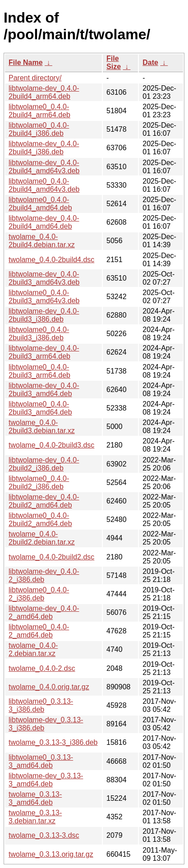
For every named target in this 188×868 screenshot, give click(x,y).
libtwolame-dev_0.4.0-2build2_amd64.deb (44, 501)
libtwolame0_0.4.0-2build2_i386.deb (39, 482)
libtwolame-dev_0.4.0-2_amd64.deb (44, 612)
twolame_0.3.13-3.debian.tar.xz (35, 817)
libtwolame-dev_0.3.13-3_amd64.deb (46, 780)
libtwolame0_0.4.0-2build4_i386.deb (39, 129)
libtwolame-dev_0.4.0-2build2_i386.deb (44, 464)
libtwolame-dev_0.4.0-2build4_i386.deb (44, 148)
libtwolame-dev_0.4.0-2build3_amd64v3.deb (44, 278)
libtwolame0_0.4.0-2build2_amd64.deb (40, 519)
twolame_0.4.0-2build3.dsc (51, 445)
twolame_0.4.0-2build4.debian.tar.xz (42, 241)
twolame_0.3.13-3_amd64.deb (35, 798)
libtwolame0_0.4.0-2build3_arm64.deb (39, 371)
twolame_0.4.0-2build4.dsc (51, 260)
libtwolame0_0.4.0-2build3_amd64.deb (40, 408)
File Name (26, 62)
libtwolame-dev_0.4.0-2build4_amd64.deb (44, 222)
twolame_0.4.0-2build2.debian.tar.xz (42, 538)
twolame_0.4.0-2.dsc (42, 668)
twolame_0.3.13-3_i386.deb (53, 742)
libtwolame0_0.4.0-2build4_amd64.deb (40, 204)
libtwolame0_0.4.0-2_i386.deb (39, 594)
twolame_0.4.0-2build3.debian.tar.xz (42, 427)
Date (150, 62)
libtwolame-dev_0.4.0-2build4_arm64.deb (44, 92)
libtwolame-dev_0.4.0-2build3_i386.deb (44, 315)
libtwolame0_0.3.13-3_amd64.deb (41, 761)
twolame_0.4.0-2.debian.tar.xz (33, 649)
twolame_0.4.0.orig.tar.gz (49, 687)
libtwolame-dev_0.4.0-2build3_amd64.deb (44, 390)
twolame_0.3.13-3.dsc (44, 835)
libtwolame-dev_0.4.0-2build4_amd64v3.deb (44, 167)
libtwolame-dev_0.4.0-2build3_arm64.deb (44, 352)
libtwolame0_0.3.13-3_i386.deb (41, 705)
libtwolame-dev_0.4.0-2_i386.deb (44, 575)
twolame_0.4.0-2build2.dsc (51, 557)
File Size (114, 62)
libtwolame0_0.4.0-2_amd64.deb (39, 631)
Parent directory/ (35, 78)
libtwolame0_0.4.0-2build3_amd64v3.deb (44, 297)
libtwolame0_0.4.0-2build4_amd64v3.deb (44, 185)
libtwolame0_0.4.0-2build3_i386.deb (39, 334)
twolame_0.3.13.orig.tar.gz (51, 854)
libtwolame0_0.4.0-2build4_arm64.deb (39, 111)
